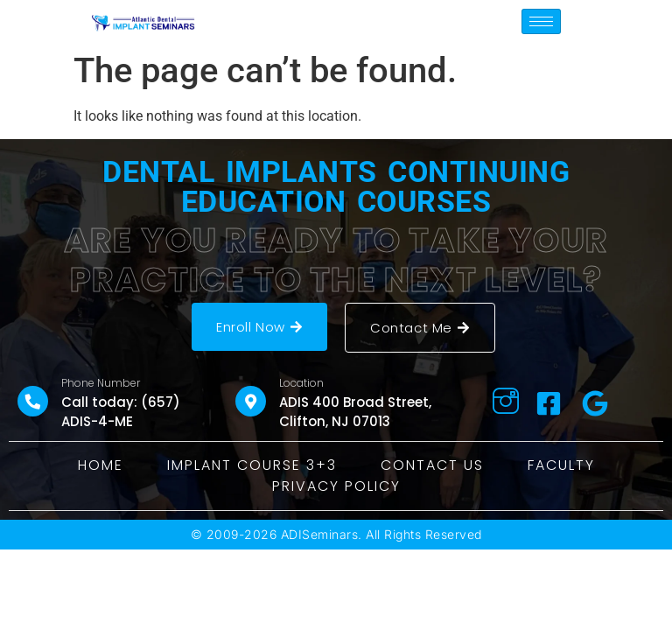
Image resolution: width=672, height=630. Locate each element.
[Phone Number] (33, 401)
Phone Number (101, 383)
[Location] (251, 401)
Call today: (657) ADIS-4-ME (121, 412)
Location (301, 383)
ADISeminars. (322, 534)
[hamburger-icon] (541, 21)
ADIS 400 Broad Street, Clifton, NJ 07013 (355, 412)
